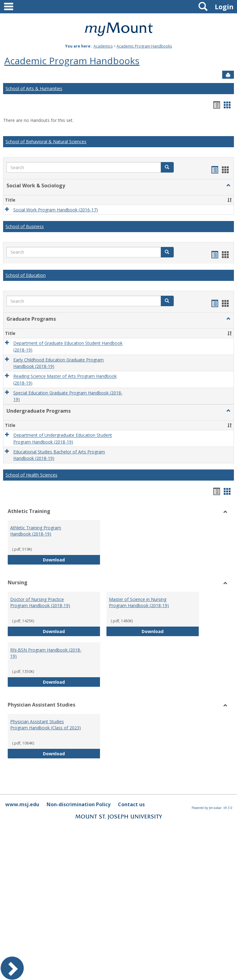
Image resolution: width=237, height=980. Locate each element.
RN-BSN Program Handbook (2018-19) (46, 653)
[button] (167, 167)
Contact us (131, 804)
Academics (103, 46)
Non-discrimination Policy (79, 804)
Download (72, 559)
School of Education (26, 275)
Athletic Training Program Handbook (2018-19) (36, 531)
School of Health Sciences (31, 475)
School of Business (25, 226)
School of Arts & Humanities (34, 88)
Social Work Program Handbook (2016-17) (56, 210)
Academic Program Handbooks (144, 46)
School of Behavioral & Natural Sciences (46, 142)
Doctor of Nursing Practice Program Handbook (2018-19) (40, 602)
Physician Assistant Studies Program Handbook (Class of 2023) (46, 725)
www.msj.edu (22, 804)
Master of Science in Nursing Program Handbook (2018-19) (139, 602)
